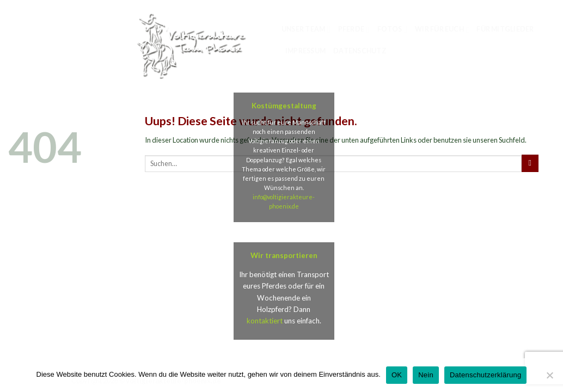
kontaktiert (265, 321)
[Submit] (530, 163)
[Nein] (549, 378)
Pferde (354, 30)
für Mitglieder (505, 29)
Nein (426, 375)
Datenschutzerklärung (485, 375)
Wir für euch (442, 30)
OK (397, 375)
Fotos (393, 30)
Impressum (305, 51)
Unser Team (306, 30)
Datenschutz (360, 51)
